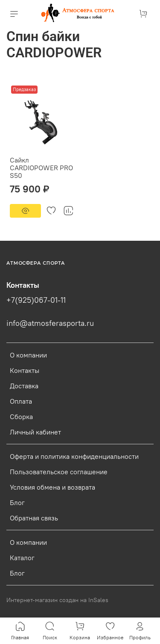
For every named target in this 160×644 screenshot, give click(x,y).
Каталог (22, 558)
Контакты (25, 370)
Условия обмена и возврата (52, 487)
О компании (28, 355)
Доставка (24, 386)
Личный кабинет (35, 432)
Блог (17, 502)
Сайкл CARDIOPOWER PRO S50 (41, 168)
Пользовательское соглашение (59, 472)
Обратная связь (34, 518)
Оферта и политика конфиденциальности (74, 456)
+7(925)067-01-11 (36, 300)
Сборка (21, 417)
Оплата (21, 401)
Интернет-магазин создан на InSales (57, 600)
